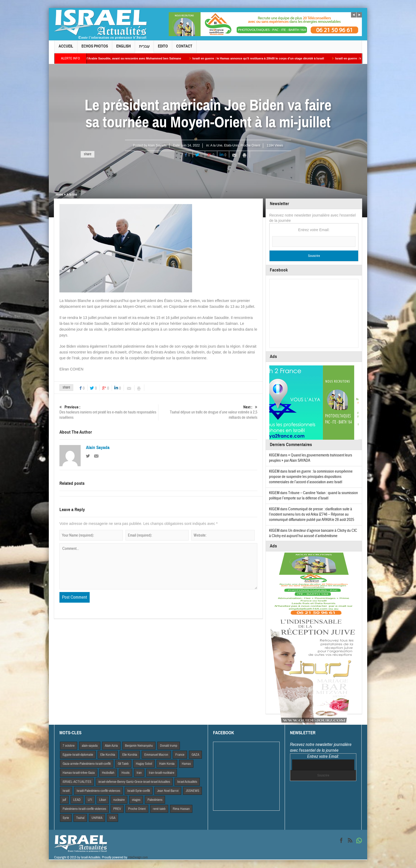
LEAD (77, 800)
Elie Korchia (108, 755)
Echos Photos (95, 48)
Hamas (186, 764)
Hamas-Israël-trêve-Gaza (79, 773)
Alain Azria (111, 746)
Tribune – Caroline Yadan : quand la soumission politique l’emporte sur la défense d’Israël (313, 496)
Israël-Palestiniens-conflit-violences (98, 791)
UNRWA (97, 818)
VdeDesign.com (138, 857)
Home (59, 195)
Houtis (125, 773)
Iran (139, 773)
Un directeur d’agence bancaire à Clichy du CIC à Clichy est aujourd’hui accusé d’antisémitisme (313, 533)
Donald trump (169, 746)
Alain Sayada (157, 145)
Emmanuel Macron (156, 755)
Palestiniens (155, 800)
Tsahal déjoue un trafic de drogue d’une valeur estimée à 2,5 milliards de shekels (208, 412)
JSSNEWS (192, 791)
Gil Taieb (123, 764)
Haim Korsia (167, 764)
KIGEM (274, 455)
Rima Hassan (181, 809)
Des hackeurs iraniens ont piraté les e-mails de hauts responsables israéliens (109, 412)
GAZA (195, 755)
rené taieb (159, 809)
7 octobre (69, 746)
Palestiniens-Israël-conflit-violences (84, 809)
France (180, 755)
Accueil (66, 48)
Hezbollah (108, 773)
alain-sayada (90, 746)
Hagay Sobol (144, 764)
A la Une (216, 145)
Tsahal (80, 818)
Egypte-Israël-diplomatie (78, 755)
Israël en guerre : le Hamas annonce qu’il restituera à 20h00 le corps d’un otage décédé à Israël (263, 58)
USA (112, 818)
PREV (117, 809)
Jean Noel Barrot (168, 791)
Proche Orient (250, 145)
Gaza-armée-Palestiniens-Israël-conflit (87, 764)
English (124, 48)
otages (136, 800)
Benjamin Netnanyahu (139, 746)
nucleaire (119, 800)
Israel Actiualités (187, 782)
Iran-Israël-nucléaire (162, 773)
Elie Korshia (130, 755)
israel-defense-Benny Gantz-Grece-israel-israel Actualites (134, 782)
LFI (90, 800)
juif (64, 800)
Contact (184, 48)
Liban (103, 800)
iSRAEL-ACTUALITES (77, 782)
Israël (66, 791)
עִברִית (144, 48)
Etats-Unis (231, 145)
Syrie (66, 818)
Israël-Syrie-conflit (139, 791)
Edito (163, 48)
